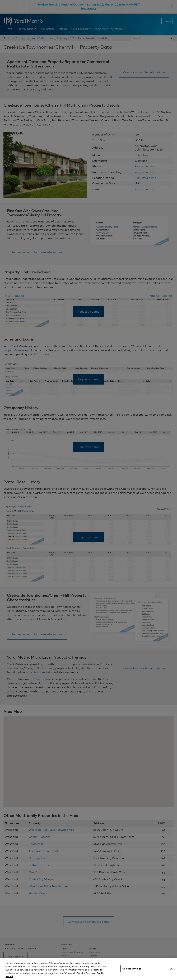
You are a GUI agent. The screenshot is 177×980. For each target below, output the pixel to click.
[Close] (171, 969)
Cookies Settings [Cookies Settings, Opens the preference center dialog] (132, 969)
